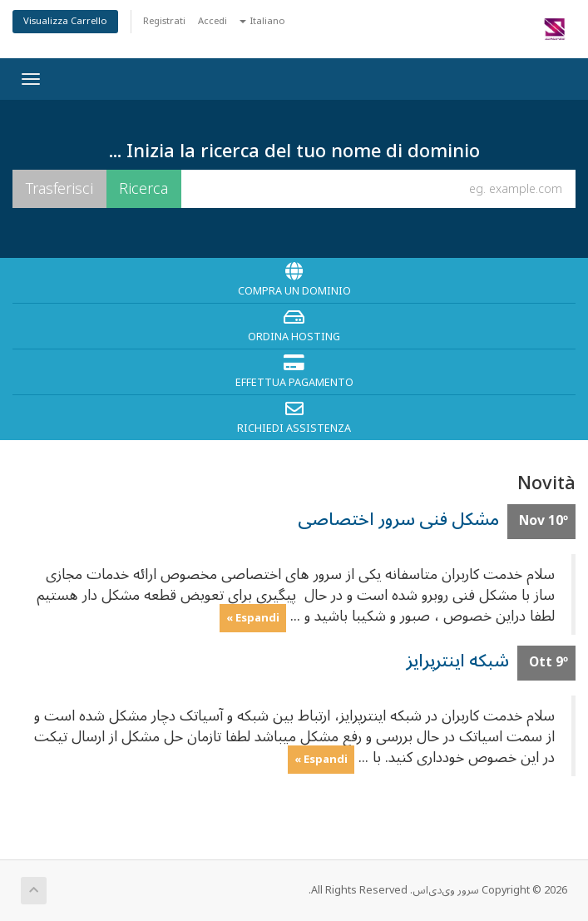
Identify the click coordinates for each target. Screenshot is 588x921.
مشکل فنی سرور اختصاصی (398, 519)
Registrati (164, 21)
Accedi (212, 21)
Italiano (262, 21)
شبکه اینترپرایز (457, 661)
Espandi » (253, 617)
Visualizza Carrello (65, 21)
